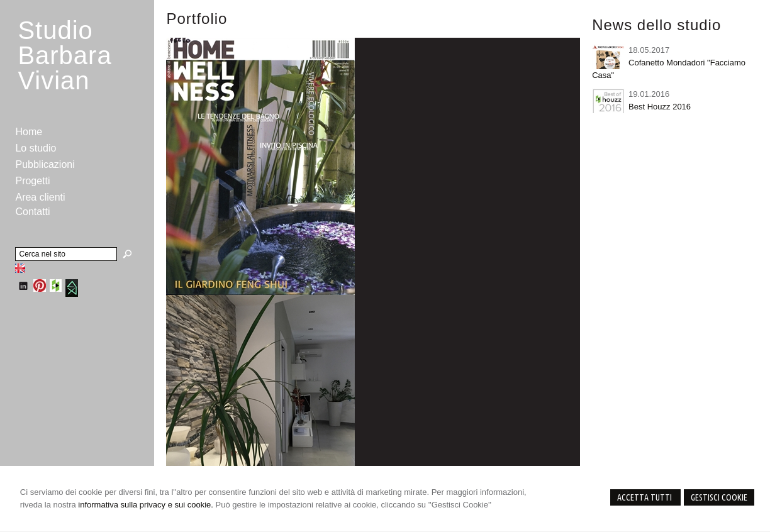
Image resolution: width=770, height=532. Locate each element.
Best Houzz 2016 (660, 107)
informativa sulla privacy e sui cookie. (146, 505)
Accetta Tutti (645, 497)
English (20, 268)
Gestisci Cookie (719, 497)
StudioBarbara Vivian (64, 55)
